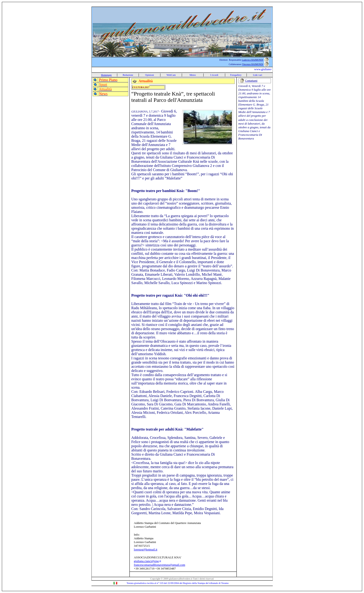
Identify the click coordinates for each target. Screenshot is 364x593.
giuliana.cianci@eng (146, 561)
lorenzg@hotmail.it (146, 549)
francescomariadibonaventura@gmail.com (160, 565)
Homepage (106, 75)
